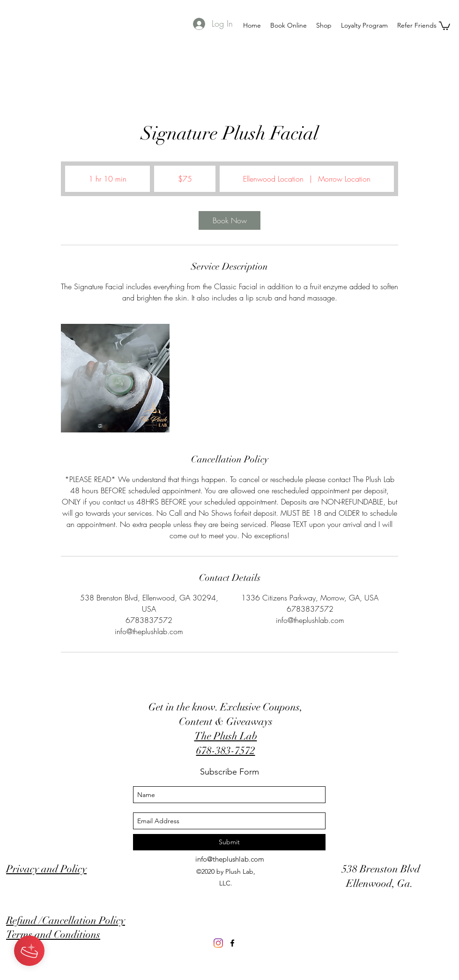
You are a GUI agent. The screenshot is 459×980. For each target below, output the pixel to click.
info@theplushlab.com (230, 859)
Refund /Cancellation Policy (66, 920)
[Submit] (229, 842)
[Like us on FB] (232, 943)
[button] (444, 25)
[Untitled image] (115, 378)
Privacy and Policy (46, 869)
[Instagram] (218, 943)
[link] (229, 220)
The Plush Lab (226, 736)
